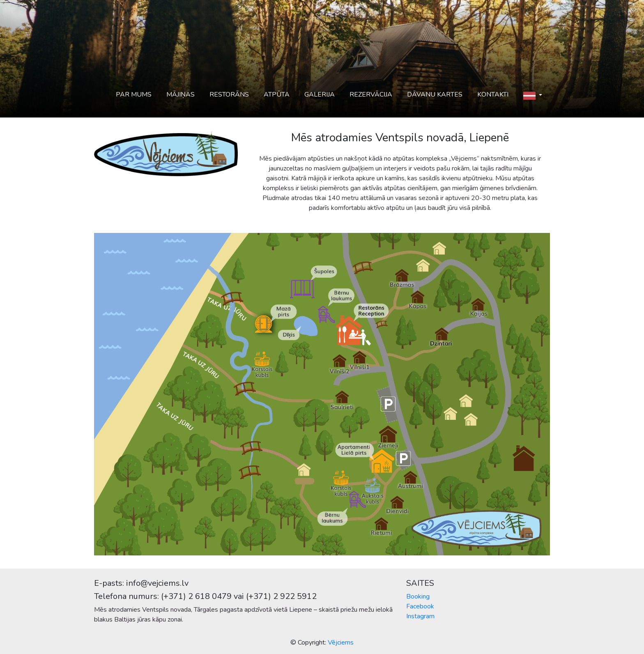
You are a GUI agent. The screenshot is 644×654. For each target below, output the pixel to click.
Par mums (134, 94)
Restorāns (229, 94)
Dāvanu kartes (435, 94)
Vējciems (341, 642)
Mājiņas (181, 94)
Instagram (420, 616)
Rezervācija (371, 94)
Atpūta (277, 94)
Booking (418, 596)
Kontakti (493, 94)
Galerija (320, 94)
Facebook (420, 606)
